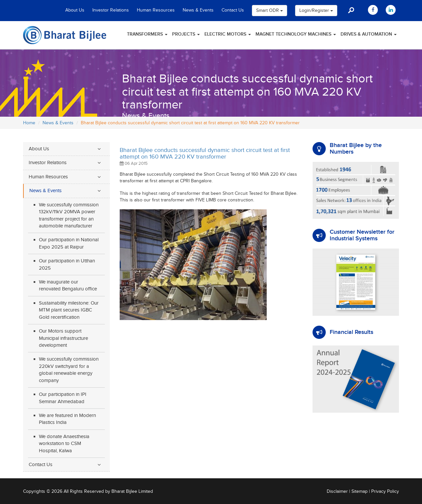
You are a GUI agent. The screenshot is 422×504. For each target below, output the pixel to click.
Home (29, 123)
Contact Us (233, 10)
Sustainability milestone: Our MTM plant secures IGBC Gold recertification (69, 310)
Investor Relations (111, 10)
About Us (75, 10)
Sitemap (360, 491)
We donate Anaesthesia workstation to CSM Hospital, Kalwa (64, 444)
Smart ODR (270, 11)
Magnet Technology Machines (296, 34)
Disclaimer (337, 491)
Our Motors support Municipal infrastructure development (63, 338)
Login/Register (316, 11)
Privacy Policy (385, 491)
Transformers (147, 34)
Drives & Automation (369, 34)
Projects (186, 34)
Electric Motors (228, 34)
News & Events (198, 10)
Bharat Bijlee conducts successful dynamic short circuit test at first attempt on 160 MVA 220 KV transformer (205, 153)
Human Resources (156, 10)
